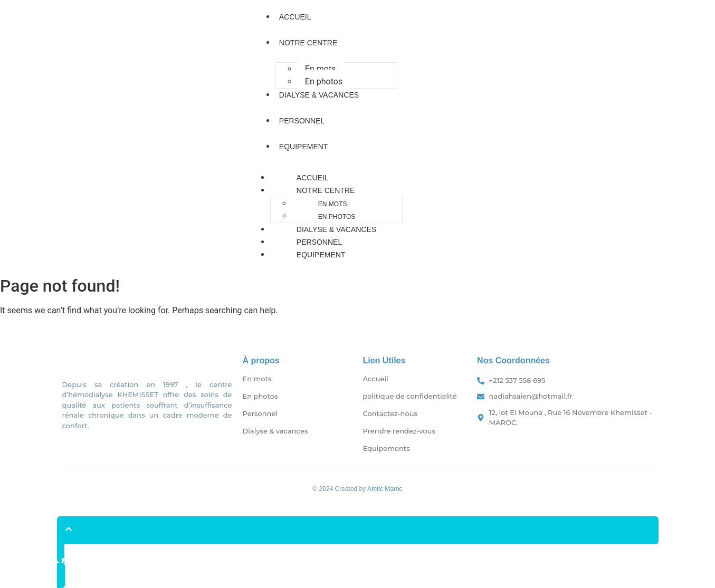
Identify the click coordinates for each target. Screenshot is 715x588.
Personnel (302, 121)
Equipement (304, 147)
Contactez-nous (390, 413)
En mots (321, 69)
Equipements (387, 448)
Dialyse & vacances (319, 95)
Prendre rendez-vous (399, 431)
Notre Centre (308, 43)
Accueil (295, 17)
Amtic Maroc (385, 489)
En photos (324, 81)
